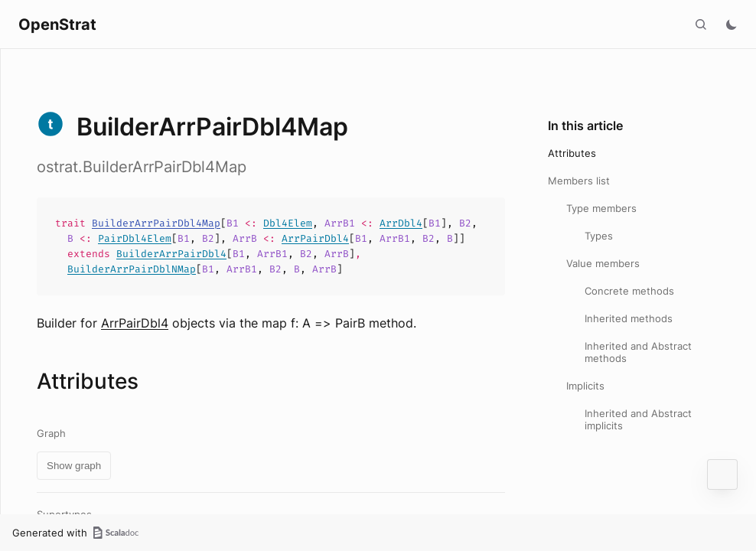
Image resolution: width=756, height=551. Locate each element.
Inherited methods (629, 318)
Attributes (572, 153)
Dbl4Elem (288, 223)
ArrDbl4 (401, 223)
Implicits (585, 386)
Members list (579, 181)
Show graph (74, 466)
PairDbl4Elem (135, 238)
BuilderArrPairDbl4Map (156, 223)
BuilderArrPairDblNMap (132, 269)
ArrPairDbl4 (315, 238)
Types (599, 236)
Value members (603, 263)
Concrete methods (629, 291)
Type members (601, 208)
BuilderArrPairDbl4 (171, 254)
